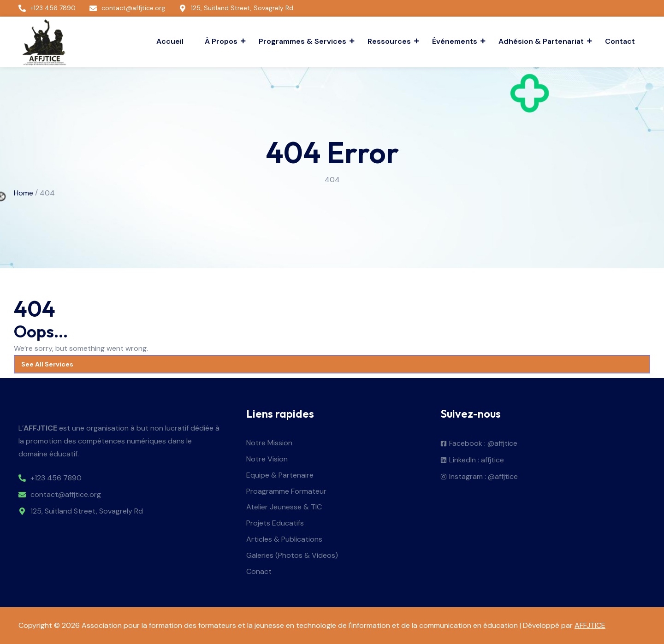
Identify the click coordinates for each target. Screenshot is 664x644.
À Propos (222, 41)
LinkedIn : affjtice (477, 460)
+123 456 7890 (56, 478)
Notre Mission (269, 443)
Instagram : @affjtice (483, 477)
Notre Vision (267, 459)
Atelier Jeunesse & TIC (284, 507)
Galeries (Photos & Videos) (292, 556)
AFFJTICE (590, 625)
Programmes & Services (304, 41)
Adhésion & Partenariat (542, 41)
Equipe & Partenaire (280, 476)
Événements (456, 41)
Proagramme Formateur (286, 492)
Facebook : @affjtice (483, 444)
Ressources (390, 41)
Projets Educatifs (275, 523)
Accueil (170, 41)
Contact (620, 41)
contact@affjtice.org (66, 495)
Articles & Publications (284, 540)
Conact (259, 572)
